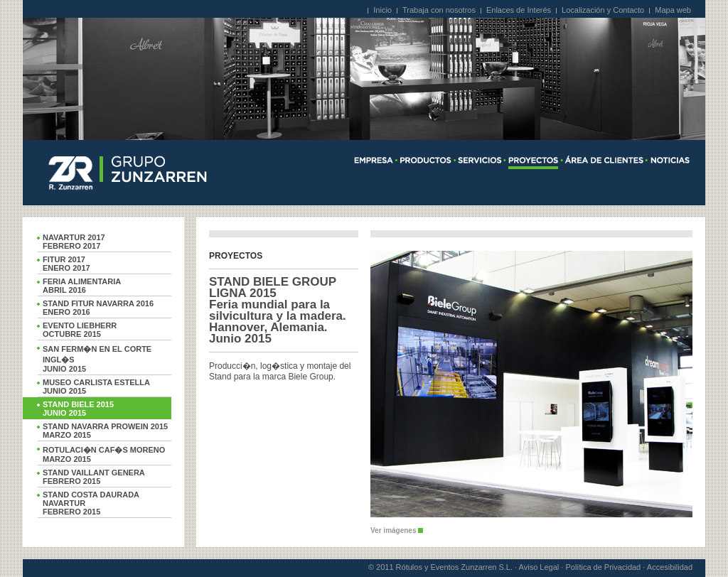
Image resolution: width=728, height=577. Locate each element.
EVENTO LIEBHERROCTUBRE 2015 (80, 330)
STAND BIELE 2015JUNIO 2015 (78, 409)
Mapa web (673, 10)
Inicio (382, 10)
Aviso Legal (539, 567)
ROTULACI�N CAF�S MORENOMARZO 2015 (104, 454)
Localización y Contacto (603, 10)
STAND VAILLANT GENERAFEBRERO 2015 (94, 477)
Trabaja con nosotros (439, 10)
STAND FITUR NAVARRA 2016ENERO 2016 (98, 308)
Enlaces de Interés (519, 10)
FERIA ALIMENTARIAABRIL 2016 (82, 286)
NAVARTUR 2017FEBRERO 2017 (74, 242)
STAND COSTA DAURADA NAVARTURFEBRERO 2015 (91, 503)
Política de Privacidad (603, 567)
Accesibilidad (670, 567)
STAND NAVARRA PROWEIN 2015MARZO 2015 (105, 431)
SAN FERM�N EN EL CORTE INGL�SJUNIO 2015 (97, 359)
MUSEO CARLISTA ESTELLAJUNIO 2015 (96, 387)
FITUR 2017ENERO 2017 (66, 264)
